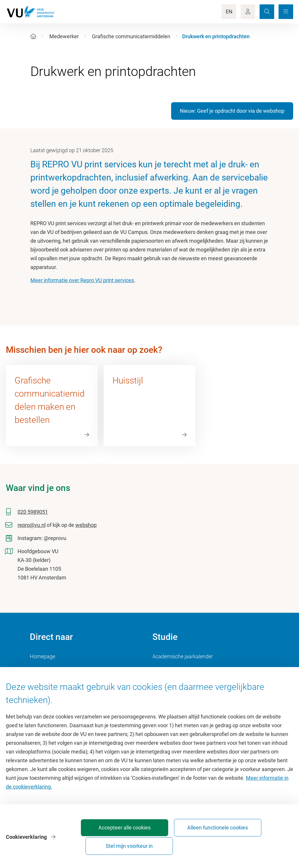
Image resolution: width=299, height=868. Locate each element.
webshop (86, 525)
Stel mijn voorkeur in (260, 843)
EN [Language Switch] (229, 12)
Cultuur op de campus (55, 670)
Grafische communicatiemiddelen (131, 36)
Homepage (42, 656)
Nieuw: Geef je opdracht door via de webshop (232, 111)
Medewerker (64, 36)
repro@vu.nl (32, 525)
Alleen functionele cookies (195, 843)
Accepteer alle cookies (130, 843)
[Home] (33, 36)
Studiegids (165, 670)
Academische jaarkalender (183, 656)
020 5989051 (33, 512)
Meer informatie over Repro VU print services (82, 280)
